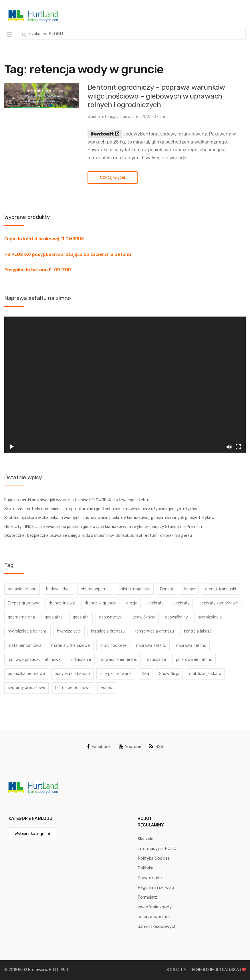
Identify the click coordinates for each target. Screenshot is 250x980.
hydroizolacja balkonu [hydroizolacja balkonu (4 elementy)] (27, 631)
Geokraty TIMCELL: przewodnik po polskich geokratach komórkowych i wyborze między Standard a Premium (104, 527)
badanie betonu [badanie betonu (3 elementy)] (22, 589)
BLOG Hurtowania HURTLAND (43, 970)
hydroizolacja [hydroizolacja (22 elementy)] (210, 617)
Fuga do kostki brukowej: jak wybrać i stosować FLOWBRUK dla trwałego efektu (77, 500)
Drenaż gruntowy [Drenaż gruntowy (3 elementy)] (23, 603)
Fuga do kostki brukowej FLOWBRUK (44, 239)
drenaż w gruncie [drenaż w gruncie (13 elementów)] (101, 603)
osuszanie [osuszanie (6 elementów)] (156, 660)
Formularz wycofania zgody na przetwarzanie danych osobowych (157, 912)
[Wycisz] (229, 447)
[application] (125, 385)
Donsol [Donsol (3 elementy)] (166, 589)
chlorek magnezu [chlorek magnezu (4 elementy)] (134, 589)
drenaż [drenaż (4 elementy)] (189, 589)
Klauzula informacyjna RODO (157, 844)
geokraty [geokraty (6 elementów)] (181, 603)
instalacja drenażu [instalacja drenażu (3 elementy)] (108, 631)
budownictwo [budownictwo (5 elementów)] (58, 589)
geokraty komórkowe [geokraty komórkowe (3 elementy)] (219, 603)
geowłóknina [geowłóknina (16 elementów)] (144, 617)
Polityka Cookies (154, 858)
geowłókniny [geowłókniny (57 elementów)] (176, 617)
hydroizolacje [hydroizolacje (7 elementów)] (69, 631)
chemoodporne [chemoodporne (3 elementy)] (95, 589)
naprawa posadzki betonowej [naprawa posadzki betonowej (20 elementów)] (35, 660)
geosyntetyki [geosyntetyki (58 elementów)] (111, 617)
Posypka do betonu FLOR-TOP (38, 270)
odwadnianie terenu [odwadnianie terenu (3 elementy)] (119, 660)
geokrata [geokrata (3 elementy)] (155, 603)
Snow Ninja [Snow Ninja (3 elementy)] (169, 674)
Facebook (99, 747)
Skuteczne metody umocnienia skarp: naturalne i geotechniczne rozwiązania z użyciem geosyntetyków (101, 509)
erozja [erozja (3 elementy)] (132, 603)
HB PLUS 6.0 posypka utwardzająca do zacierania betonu (68, 254)
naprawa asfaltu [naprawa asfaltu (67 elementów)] (151, 646)
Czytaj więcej (113, 177)
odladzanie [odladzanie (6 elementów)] (81, 660)
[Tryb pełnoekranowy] (238, 447)
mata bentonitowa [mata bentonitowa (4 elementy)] (25, 646)
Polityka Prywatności (150, 873)
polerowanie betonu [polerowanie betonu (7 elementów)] (194, 660)
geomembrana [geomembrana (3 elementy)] (21, 617)
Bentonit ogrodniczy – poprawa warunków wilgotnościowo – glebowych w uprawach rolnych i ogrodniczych (156, 96)
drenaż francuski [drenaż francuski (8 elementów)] (221, 589)
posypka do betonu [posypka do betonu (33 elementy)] (72, 674)
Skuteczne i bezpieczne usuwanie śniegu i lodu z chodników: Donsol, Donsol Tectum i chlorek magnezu (98, 536)
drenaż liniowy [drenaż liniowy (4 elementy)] (62, 603)
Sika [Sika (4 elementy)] (145, 674)
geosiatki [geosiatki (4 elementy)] (81, 617)
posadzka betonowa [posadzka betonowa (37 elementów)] (26, 674)
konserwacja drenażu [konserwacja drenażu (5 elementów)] (154, 631)
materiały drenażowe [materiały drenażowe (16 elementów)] (71, 646)
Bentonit (102, 134)
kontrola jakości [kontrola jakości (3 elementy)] (198, 631)
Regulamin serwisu (156, 887)
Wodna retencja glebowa (110, 117)
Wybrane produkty (27, 217)
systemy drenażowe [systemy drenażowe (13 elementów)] (26, 688)
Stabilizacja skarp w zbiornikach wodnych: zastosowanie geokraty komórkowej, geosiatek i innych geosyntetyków (109, 518)
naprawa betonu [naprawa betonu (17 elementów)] (191, 646)
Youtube (130, 747)
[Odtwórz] (12, 447)
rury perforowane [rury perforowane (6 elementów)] (116, 674)
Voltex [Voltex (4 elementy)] (106, 688)
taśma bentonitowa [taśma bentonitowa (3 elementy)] (73, 688)
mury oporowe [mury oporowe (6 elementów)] (113, 646)
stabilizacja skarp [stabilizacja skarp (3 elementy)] (205, 674)
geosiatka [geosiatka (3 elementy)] (54, 617)
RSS (156, 747)
